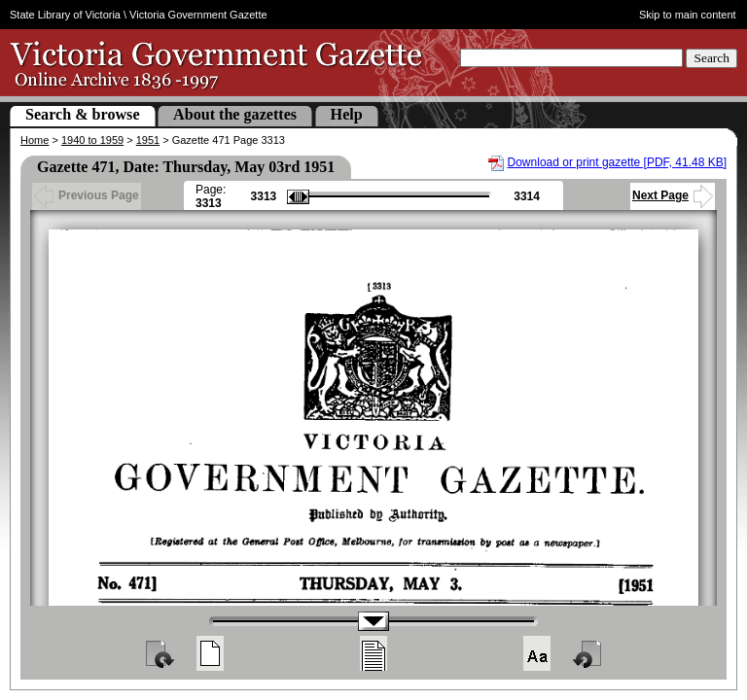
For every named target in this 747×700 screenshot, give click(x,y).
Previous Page (87, 195)
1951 (148, 140)
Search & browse (83, 114)
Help (347, 114)
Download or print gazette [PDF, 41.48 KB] (617, 162)
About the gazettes (235, 114)
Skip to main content (688, 15)
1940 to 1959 (92, 140)
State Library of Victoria (65, 15)
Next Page (673, 195)
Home (35, 140)
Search (711, 58)
